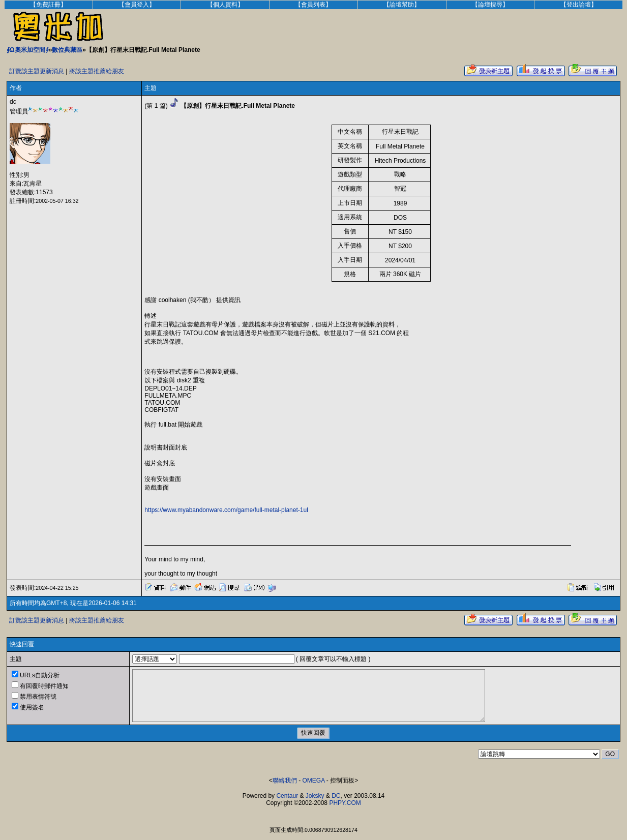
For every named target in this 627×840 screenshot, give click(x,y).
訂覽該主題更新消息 (37, 71)
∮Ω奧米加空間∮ (28, 50)
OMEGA (314, 781)
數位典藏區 (67, 50)
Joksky (315, 796)
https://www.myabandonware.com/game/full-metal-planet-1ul (226, 510)
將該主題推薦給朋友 (97, 71)
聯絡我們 (285, 781)
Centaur (287, 796)
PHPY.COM (345, 803)
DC (336, 796)
